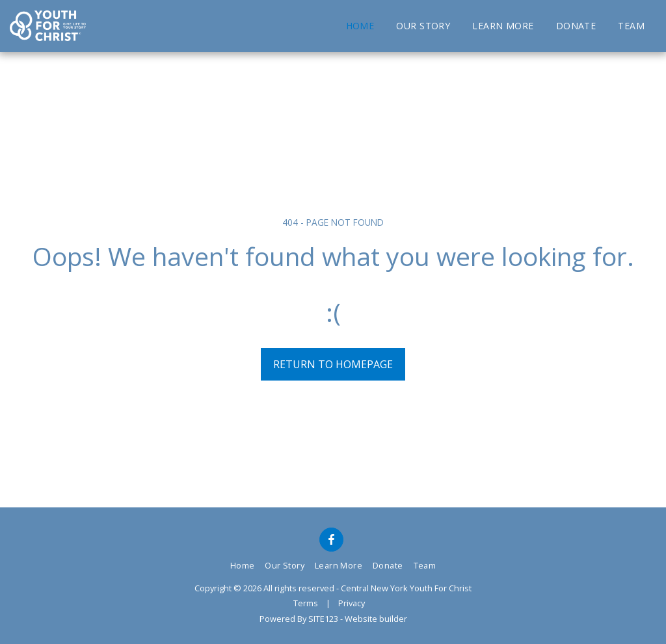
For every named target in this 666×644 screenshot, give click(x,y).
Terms (306, 603)
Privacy (352, 603)
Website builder (376, 619)
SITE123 (323, 619)
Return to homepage (333, 364)
